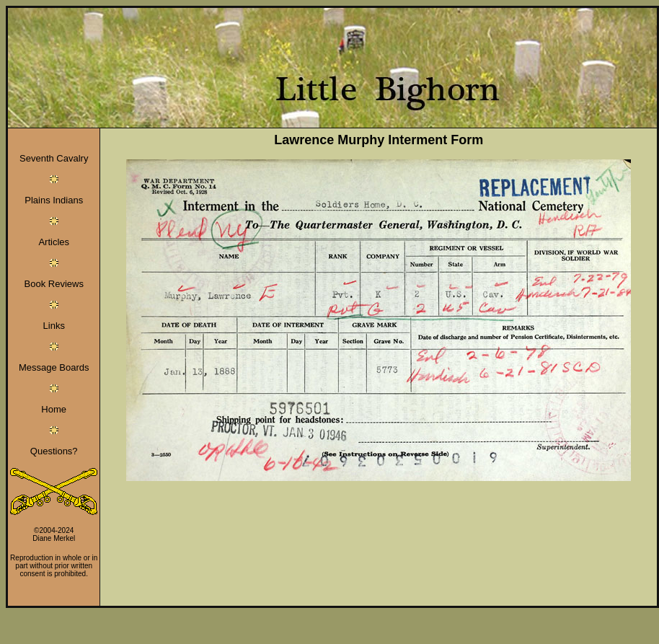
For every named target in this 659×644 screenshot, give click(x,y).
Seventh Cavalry (54, 158)
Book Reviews (54, 284)
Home (54, 409)
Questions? (54, 451)
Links (54, 326)
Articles (54, 242)
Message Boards (54, 367)
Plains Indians (54, 200)
